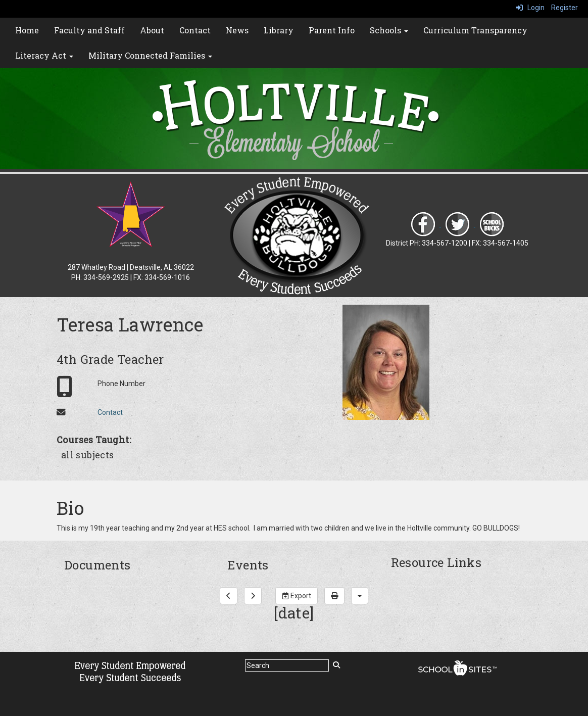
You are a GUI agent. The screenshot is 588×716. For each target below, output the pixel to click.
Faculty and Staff (89, 30)
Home (27, 30)
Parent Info (332, 30)
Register (565, 8)
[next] (253, 596)
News (237, 30)
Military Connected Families (150, 55)
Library (279, 30)
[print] (334, 596)
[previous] (229, 596)
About (152, 30)
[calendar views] (360, 596)
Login (530, 8)
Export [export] (297, 596)
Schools (389, 30)
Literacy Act (44, 55)
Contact (195, 30)
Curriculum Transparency (475, 30)
